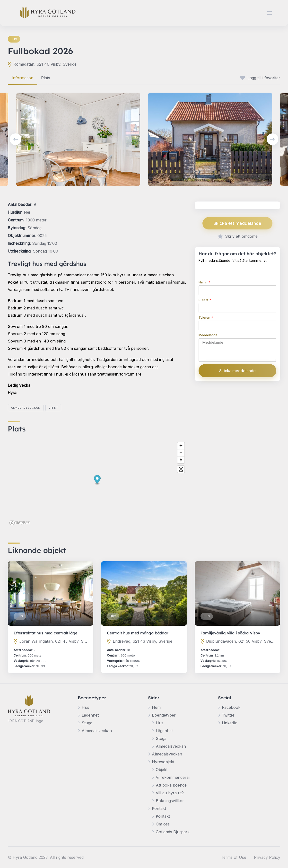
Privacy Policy (267, 857)
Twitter (228, 715)
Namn (203, 282)
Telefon (205, 317)
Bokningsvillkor (170, 801)
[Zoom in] (181, 446)
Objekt (162, 770)
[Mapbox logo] (20, 523)
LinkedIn (230, 723)
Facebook (231, 707)
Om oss (163, 824)
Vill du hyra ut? (170, 793)
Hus (14, 39)
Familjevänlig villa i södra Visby (230, 633)
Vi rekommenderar (173, 777)
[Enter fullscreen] (181, 469)
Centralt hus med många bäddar (138, 633)
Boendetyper (164, 715)
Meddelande (208, 335)
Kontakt (159, 808)
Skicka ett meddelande (237, 223)
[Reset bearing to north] (181, 460)
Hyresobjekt (163, 762)
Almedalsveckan (26, 408)
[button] (97, 480)
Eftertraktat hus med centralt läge (45, 633)
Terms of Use (234, 857)
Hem (156, 707)
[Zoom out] (181, 453)
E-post (204, 300)
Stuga (87, 723)
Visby (53, 408)
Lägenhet (90, 715)
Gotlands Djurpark (173, 832)
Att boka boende (171, 785)
